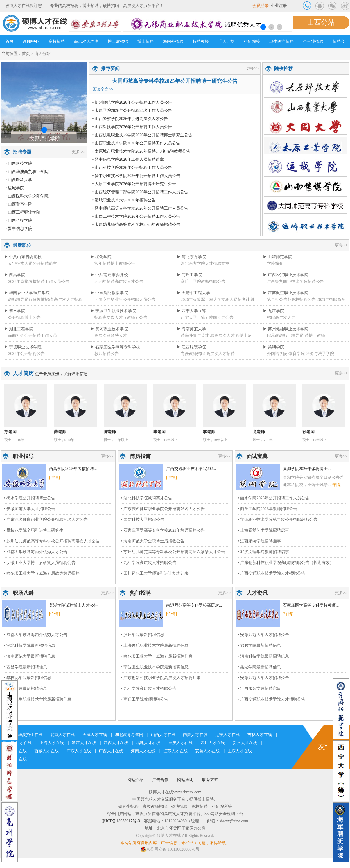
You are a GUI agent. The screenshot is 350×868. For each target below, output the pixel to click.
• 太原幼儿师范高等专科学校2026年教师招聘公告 (136, 225)
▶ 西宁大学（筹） (193, 311)
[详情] (54, 477)
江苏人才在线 (175, 751)
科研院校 (252, 41)
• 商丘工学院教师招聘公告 (145, 699)
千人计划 (226, 41)
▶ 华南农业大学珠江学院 (27, 293)
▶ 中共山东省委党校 (23, 257)
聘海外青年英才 (195, 336)
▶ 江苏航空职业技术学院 (286, 293)
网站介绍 (135, 780)
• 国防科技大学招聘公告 (143, 520)
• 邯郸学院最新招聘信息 (259, 645)
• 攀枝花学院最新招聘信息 (28, 678)
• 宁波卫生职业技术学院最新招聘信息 (38, 699)
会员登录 (261, 6)
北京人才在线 (62, 735)
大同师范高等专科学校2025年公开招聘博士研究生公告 (175, 81)
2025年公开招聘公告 (26, 354)
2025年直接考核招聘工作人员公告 (39, 282)
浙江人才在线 (84, 743)
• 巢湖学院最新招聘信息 (259, 667)
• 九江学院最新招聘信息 (26, 688)
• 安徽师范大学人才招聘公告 (30, 509)
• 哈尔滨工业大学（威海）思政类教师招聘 (42, 573)
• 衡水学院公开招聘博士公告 (30, 498)
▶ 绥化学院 (101, 257)
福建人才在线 (148, 743)
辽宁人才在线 (227, 735)
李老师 (159, 432)
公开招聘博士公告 (24, 318)
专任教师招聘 (193, 354)
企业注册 (279, 6)
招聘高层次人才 (281, 318)
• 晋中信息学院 (19, 229)
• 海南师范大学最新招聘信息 (30, 656)
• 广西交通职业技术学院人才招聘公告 (272, 573)
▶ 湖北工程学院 (19, 329)
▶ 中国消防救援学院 (109, 293)
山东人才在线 (240, 751)
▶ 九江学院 (274, 311)
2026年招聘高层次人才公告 (119, 282)
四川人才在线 (213, 743)
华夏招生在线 (30, 735)
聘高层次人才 (222, 336)
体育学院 (297, 354)
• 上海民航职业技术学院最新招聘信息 (155, 645)
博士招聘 (146, 41)
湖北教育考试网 (129, 735)
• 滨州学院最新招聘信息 (143, 635)
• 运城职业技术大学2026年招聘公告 (124, 200)
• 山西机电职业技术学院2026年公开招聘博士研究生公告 (142, 135)
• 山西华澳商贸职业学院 (27, 172)
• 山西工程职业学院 (23, 212)
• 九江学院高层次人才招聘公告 (149, 563)
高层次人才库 (86, 41)
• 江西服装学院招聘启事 (259, 541)
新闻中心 (31, 41)
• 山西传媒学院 (19, 220)
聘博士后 (244, 336)
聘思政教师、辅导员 (285, 336)
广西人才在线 (111, 751)
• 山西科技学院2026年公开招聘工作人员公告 (132, 127)
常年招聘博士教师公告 (115, 264)
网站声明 (185, 780)
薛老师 (60, 432)
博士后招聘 (118, 41)
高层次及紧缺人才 (111, 336)
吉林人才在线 (260, 735)
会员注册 (51, 374)
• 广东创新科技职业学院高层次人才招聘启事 (161, 678)
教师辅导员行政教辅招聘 (30, 300)
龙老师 (259, 432)
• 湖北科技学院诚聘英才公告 (147, 498)
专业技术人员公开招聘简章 (33, 264)
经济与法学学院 (320, 354)
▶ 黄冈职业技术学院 (109, 329)
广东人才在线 (79, 751)
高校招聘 (57, 41)
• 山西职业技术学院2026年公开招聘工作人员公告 (136, 143)
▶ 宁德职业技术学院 (23, 347)
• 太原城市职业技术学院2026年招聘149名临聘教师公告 (141, 151)
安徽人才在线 (207, 751)
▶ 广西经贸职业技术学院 (286, 275)
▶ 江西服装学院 (191, 347)
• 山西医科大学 (19, 180)
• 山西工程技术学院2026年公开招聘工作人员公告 (136, 216)
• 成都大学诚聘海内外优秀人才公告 (36, 552)
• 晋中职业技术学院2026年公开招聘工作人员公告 (136, 176)
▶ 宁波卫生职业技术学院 (113, 311)
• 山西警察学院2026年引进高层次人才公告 (130, 119)
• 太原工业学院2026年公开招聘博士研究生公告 (134, 184)
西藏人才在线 (46, 751)
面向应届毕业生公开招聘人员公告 (125, 300)
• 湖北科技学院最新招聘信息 (30, 645)
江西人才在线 (116, 743)
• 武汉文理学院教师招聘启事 (263, 552)
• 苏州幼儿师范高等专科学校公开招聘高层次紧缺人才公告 (173, 552)
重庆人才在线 (180, 743)
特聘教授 (201, 41)
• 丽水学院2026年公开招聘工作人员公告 (274, 498)
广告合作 (160, 780)
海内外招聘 (173, 41)
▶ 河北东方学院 (191, 257)
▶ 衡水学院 (15, 311)
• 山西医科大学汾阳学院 (27, 196)
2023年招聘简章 (331, 300)
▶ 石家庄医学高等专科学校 (115, 347)
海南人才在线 (143, 751)
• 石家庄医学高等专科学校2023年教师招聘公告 (163, 530)
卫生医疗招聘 (281, 41)
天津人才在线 (95, 735)
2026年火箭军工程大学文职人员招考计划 (217, 300)
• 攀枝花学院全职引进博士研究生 (34, 530)
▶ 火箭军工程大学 (193, 293)
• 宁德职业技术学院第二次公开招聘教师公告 (278, 520)
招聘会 (339, 41)
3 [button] (279, 27)
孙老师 (308, 432)
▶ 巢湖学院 (274, 347)
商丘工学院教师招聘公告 (203, 282)
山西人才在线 (163, 735)
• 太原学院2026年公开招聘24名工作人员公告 (132, 111)
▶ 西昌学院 (15, 275)
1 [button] (263, 27)
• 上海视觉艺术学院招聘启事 (263, 530)
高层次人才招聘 (68, 300)
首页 (10, 41)
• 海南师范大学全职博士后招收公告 (153, 541)
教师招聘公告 (107, 354)
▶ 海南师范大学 (191, 329)
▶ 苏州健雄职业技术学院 (286, 329)
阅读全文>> (103, 89)
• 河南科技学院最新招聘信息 (263, 656)
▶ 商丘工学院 (189, 275)
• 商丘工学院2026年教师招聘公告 (268, 509)
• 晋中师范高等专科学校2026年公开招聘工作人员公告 (140, 208)
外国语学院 (277, 354)
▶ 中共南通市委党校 (109, 275)
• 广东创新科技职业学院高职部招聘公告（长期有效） (286, 563)
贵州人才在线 (245, 743)
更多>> (252, 68)
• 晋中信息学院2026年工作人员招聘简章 (128, 159)
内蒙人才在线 (195, 735)
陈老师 (110, 432)
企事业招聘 (313, 41)
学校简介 (275, 264)
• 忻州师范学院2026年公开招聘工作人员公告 (132, 102)
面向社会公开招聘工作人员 (33, 336)
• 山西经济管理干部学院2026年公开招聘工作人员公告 (140, 192)
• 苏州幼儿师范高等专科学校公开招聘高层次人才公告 (52, 541)
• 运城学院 (15, 188)
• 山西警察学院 (19, 204)
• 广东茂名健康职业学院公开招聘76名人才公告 (46, 520)
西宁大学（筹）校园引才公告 (207, 318)
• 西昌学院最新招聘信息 (26, 667)
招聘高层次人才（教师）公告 (121, 318)
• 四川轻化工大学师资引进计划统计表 (155, 573)
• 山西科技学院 (19, 164)
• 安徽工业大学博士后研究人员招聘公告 (40, 563)
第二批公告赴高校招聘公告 (291, 300)
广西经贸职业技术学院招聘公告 (295, 282)
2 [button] (271, 27)
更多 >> (79, 152)
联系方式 (210, 780)
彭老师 (10, 432)
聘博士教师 (315, 336)
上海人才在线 (52, 743)
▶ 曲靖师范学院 (278, 257)
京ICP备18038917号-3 (121, 821)
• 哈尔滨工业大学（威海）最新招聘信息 (157, 656)
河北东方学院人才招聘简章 (205, 264)
